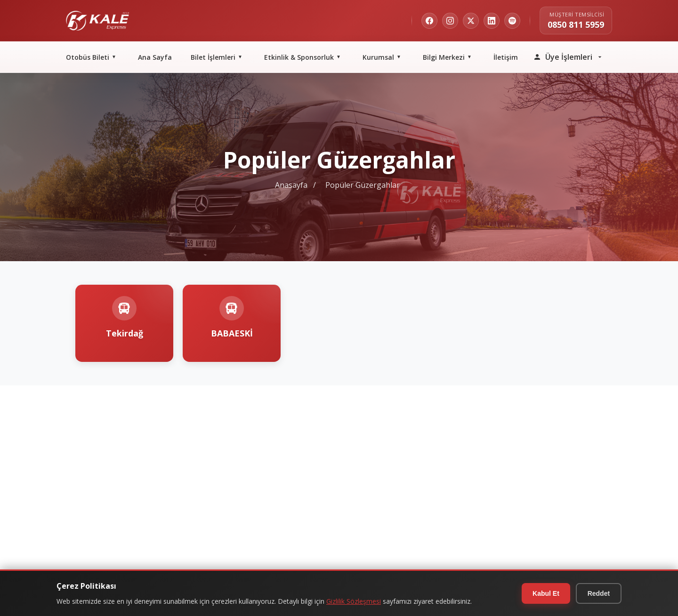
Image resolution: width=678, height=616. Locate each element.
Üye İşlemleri (568, 57)
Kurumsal (383, 57)
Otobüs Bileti (93, 57)
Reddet (598, 593)
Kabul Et (545, 593)
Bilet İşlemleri (218, 57)
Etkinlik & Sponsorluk (304, 57)
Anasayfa (291, 185)
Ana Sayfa (155, 57)
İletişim (506, 57)
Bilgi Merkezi (449, 57)
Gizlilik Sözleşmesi (354, 601)
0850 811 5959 (576, 24)
